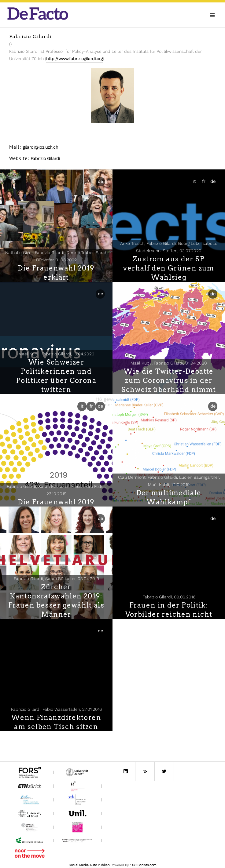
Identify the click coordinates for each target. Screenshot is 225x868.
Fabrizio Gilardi (45, 158)
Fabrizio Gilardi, (169, 597)
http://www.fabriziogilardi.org (74, 59)
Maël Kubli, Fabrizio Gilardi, (56, 354)
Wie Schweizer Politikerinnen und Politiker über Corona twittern (56, 376)
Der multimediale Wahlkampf (169, 497)
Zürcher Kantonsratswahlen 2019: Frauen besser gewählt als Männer (56, 601)
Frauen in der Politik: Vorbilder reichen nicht (169, 610)
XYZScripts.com (144, 865)
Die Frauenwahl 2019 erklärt (56, 273)
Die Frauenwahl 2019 (56, 502)
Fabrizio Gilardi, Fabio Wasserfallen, (56, 709)
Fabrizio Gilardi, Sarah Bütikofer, (56, 579)
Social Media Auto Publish (89, 865)
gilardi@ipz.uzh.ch (40, 147)
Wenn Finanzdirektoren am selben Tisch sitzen (56, 722)
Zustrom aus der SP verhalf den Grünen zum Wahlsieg (169, 268)
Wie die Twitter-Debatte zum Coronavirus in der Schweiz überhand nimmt (169, 380)
